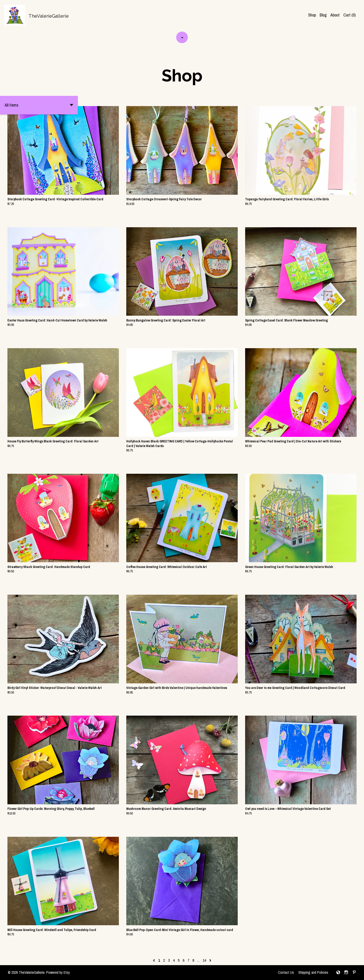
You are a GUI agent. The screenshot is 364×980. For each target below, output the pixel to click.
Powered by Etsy (58, 972)
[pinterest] (354, 973)
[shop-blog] (338, 973)
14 (204, 960)
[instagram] (346, 973)
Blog (323, 15)
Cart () (349, 15)
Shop (312, 15)
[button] (39, 105)
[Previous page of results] (154, 960)
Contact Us (286, 972)
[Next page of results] (210, 960)
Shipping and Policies (313, 972)
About (335, 15)
